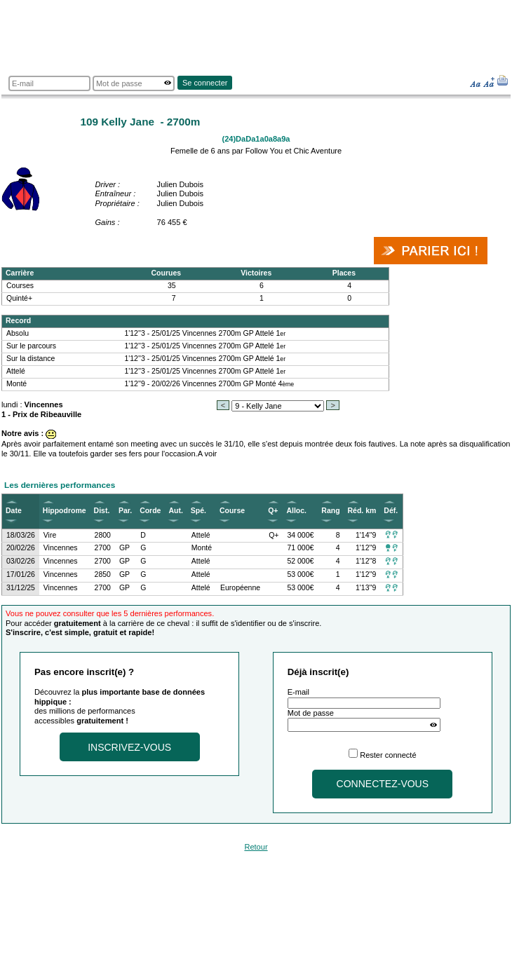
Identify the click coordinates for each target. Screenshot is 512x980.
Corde (150, 511)
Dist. (102, 511)
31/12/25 (21, 588)
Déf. (391, 511)
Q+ (273, 511)
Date (14, 511)
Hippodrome (65, 511)
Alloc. (296, 511)
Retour (256, 847)
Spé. (198, 511)
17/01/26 (21, 574)
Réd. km (362, 511)
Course (232, 511)
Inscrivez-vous (129, 747)
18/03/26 (21, 535)
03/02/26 (21, 561)
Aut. (175, 511)
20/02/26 (21, 548)
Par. (125, 511)
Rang (330, 511)
